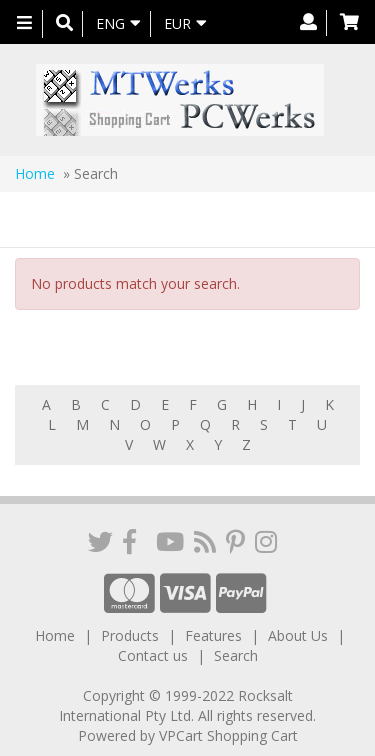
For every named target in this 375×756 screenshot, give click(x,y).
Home (35, 173)
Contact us (153, 655)
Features (213, 635)
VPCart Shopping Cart (228, 735)
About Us (298, 635)
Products (130, 635)
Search (236, 655)
